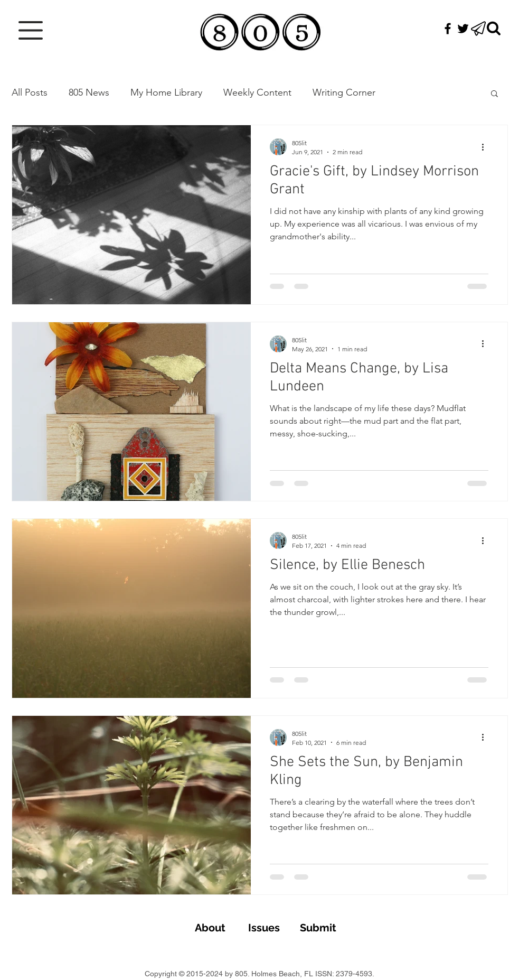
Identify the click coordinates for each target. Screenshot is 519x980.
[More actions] (487, 147)
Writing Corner (344, 92)
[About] (210, 927)
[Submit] (318, 927)
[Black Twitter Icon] (463, 29)
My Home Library (166, 92)
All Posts (30, 92)
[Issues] (264, 927)
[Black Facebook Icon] (448, 29)
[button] (31, 30)
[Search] (494, 29)
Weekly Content (257, 92)
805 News (89, 92)
